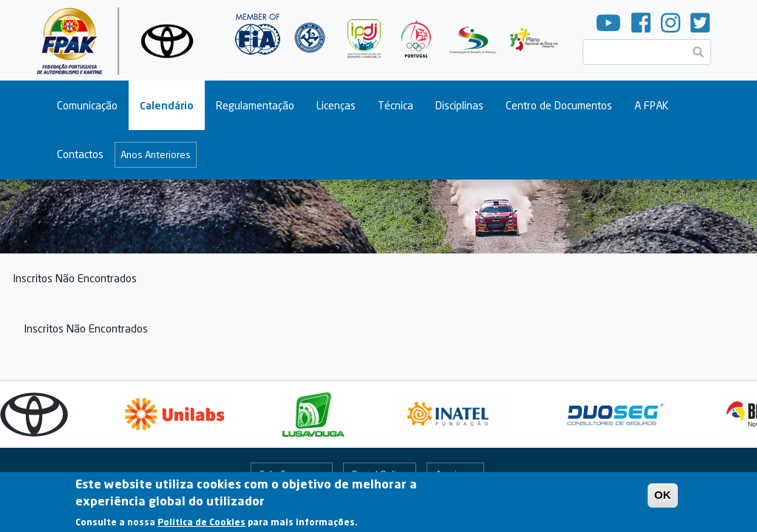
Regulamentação (255, 105)
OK (663, 498)
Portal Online (380, 474)
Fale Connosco (291, 474)
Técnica (396, 105)
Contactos (80, 154)
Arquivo (452, 474)
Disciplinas (459, 105)
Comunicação (87, 105)
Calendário (167, 105)
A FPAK (651, 105)
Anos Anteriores (156, 154)
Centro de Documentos (559, 105)
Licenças (336, 105)
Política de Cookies (201, 526)
